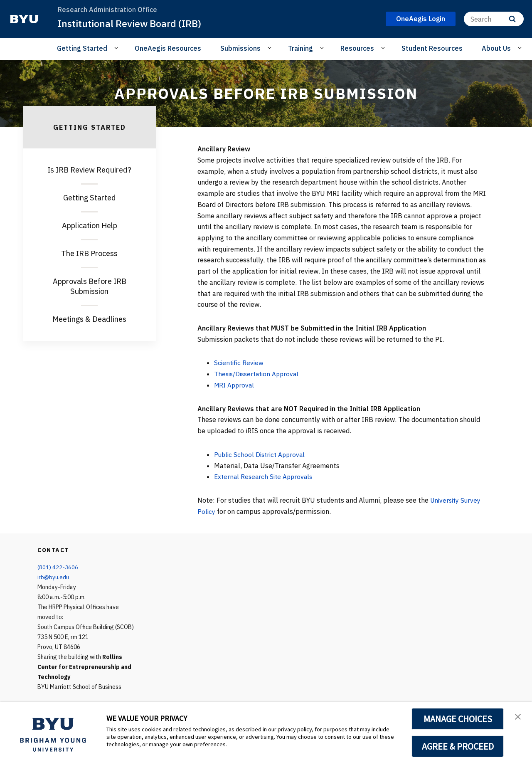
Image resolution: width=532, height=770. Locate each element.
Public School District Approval (262, 454)
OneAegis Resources (168, 48)
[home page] (24, 19)
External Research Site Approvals (265, 476)
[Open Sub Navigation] (117, 48)
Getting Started (90, 198)
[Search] (494, 19)
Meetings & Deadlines (89, 319)
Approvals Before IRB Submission (90, 286)
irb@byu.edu (53, 577)
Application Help (90, 226)
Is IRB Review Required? (89, 170)
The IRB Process (89, 253)
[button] (518, 717)
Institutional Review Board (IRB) (133, 23)
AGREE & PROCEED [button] (458, 746)
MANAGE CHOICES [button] (458, 719)
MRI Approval (235, 385)
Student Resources (432, 48)
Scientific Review (240, 363)
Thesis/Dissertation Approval (259, 374)
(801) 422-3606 (58, 567)
